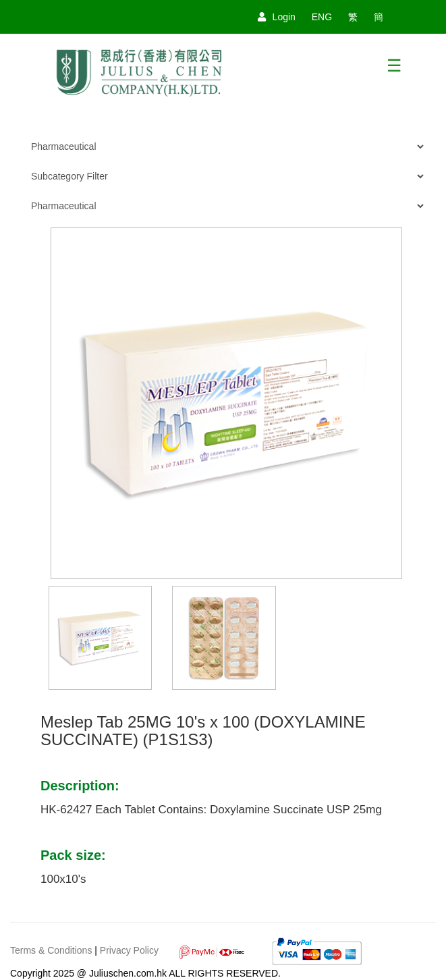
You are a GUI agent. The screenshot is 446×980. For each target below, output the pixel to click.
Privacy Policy (129, 950)
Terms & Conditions (51, 950)
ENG (322, 17)
